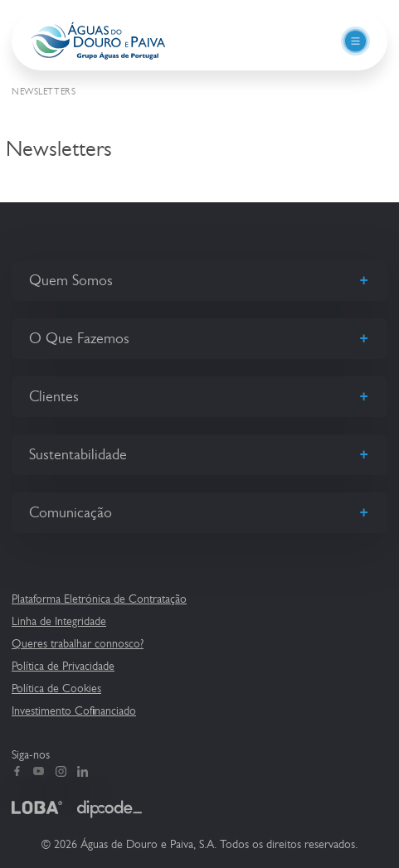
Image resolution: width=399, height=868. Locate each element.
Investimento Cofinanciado (74, 710)
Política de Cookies (56, 688)
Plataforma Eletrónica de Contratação (99, 599)
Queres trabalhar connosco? (78, 643)
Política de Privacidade (63, 666)
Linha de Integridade (59, 621)
